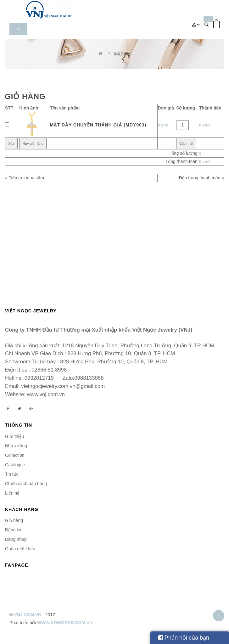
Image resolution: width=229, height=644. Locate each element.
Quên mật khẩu (20, 549)
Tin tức (12, 474)
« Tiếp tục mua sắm (25, 178)
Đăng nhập (16, 539)
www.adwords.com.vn (65, 623)
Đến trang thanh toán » (201, 178)
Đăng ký (13, 530)
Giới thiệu (15, 436)
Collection (15, 455)
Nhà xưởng (16, 446)
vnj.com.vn (28, 615)
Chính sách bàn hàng (26, 484)
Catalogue (15, 465)
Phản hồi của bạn (184, 638)
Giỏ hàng (122, 53)
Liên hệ (12, 493)
